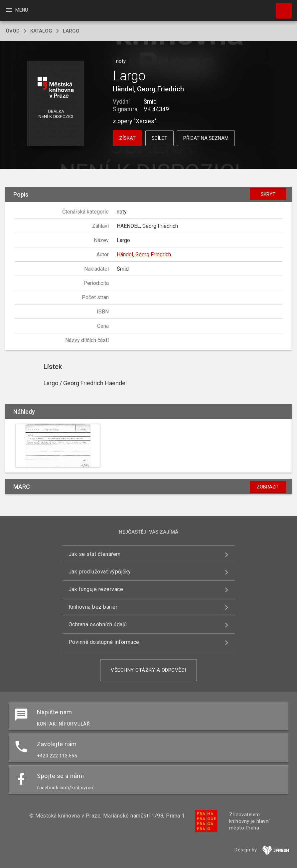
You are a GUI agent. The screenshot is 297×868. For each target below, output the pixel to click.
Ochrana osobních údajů (98, 624)
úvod (13, 31)
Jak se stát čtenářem (95, 554)
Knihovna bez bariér (93, 607)
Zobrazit (268, 487)
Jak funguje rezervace (96, 589)
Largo (71, 31)
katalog (41, 31)
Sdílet (159, 138)
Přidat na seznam (206, 138)
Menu (16, 10)
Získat (127, 138)
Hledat (281, 7)
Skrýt (268, 194)
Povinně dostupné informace (104, 642)
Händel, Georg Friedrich (148, 89)
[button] (56, 104)
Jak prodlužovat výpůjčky (100, 572)
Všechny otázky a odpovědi (148, 670)
